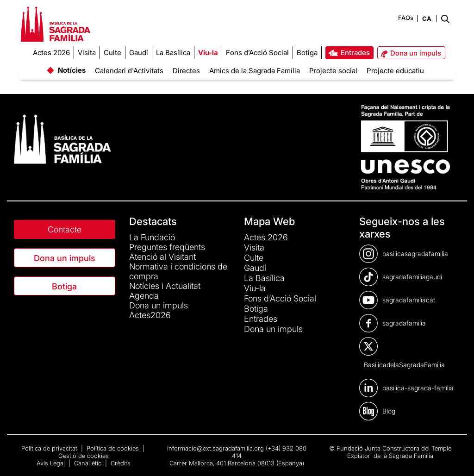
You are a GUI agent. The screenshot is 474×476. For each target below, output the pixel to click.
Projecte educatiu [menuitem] (395, 71)
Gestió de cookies (84, 456)
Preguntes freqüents (167, 247)
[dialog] (457, 457)
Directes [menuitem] (186, 71)
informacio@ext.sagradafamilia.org (215, 448)
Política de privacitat (50, 448)
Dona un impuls (65, 258)
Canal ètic (89, 463)
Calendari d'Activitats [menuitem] (129, 71)
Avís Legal (52, 463)
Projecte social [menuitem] (333, 71)
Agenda (144, 296)
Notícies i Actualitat (165, 286)
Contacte (65, 229)
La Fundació (152, 237)
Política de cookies (114, 448)
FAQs (406, 18)
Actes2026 (150, 315)
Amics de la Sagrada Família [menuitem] (255, 71)
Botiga (64, 286)
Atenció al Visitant (162, 257)
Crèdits (121, 463)
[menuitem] (51, 53)
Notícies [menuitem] (72, 70)
